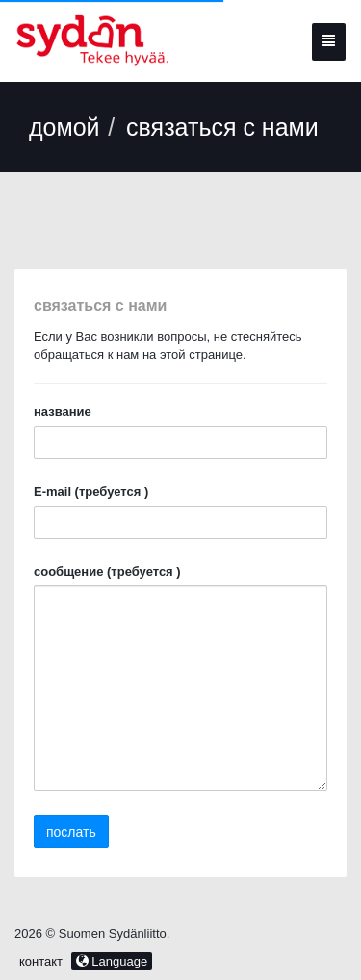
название (63, 412)
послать (71, 832)
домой (64, 127)
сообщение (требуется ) (107, 571)
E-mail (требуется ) (91, 491)
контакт (43, 961)
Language (112, 961)
